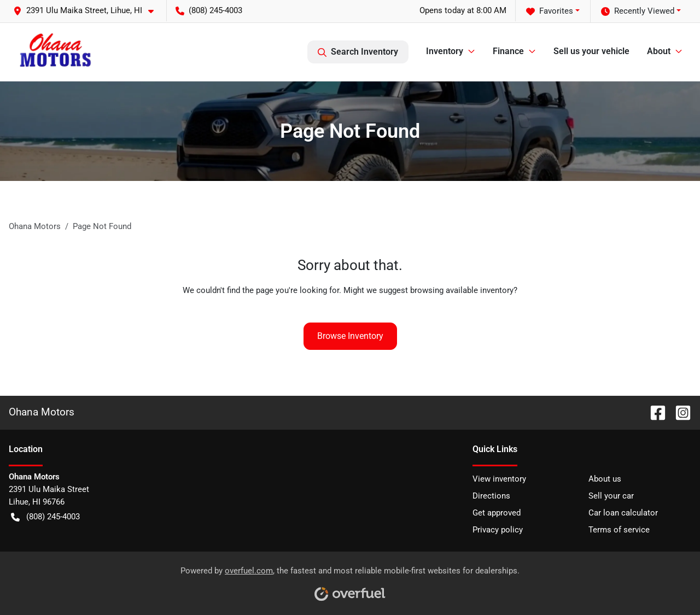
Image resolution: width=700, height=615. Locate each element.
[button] (88, 11)
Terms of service (619, 530)
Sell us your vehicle (591, 51)
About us (605, 479)
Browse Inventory (350, 336)
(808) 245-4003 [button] (209, 10)
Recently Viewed (638, 11)
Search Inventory (358, 52)
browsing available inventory (462, 290)
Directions (491, 496)
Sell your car (611, 496)
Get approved (497, 513)
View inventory (499, 479)
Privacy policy (498, 530)
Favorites (550, 11)
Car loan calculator (623, 513)
